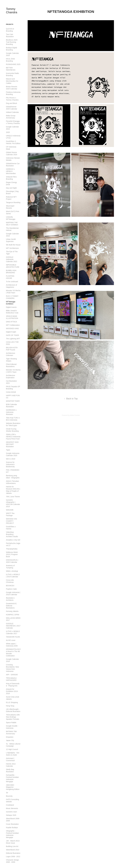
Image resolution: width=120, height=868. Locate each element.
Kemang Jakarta (12, 611)
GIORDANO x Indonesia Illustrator (11, 412)
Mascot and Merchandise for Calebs (12, 81)
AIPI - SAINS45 (12, 675)
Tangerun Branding (13, 202)
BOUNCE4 (10, 586)
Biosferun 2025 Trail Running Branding (12, 42)
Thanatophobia (12, 549)
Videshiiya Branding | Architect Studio (12, 534)
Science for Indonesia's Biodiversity (10, 464)
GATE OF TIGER (13, 335)
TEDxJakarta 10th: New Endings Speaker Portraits (13, 717)
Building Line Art (12, 846)
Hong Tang (10, 706)
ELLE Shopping (12, 702)
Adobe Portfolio (75, 415)
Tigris (8, 450)
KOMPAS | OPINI (13, 615)
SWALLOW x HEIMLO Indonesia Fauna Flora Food (13, 437)
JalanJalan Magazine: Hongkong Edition (13, 787)
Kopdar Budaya (12, 827)
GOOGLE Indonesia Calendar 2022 (12, 259)
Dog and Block (12, 103)
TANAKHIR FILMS (13, 637)
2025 (8, 132)
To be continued (12, 282)
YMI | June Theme (13, 497)
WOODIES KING (12, 328)
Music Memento (12, 808)
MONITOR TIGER (13, 401)
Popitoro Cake (11, 589)
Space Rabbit (11, 723)
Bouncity (9, 796)
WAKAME (10, 510)
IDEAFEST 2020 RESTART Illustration (12, 444)
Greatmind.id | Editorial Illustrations (11, 606)
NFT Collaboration (13, 325)
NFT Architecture (12, 248)
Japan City (10, 740)
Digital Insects (11, 307)
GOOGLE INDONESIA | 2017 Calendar (13, 626)
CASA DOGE (11, 392)
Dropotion (10, 737)
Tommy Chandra (12, 11)
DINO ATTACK (12, 322)
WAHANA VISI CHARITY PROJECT (12, 521)
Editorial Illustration (13, 853)
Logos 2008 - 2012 (13, 857)
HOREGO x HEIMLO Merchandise (11, 171)
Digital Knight (11, 332)
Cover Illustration (12, 824)
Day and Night (11, 188)
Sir (7, 793)
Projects (10, 24)
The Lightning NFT (13, 339)
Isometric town (12, 812)
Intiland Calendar (12, 112)
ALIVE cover (11, 640)
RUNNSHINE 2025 (13, 64)
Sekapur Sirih (11, 815)
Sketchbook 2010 (13, 850)
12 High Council (12, 749)
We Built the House (13, 245)
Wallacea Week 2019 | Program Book (12, 554)
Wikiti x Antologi (12, 571)
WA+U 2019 (11, 459)
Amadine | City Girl (13, 540)
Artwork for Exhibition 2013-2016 (12, 691)
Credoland (10, 805)
